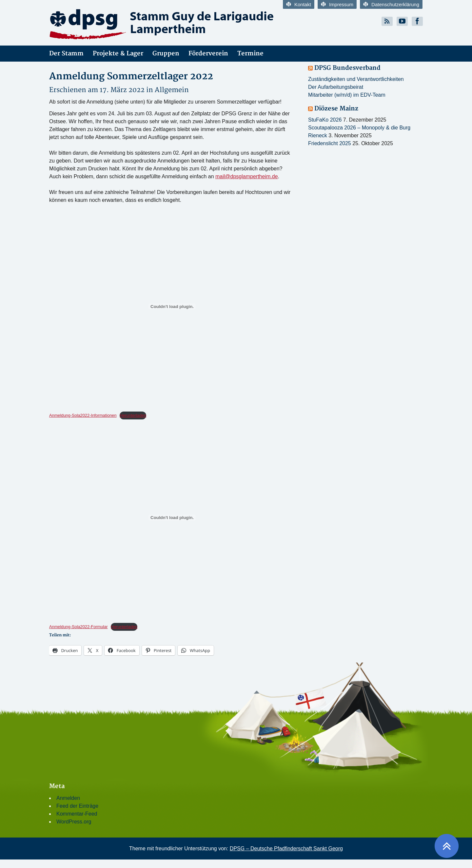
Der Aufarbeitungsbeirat (336, 87)
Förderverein (208, 54)
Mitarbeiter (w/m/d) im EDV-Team (347, 95)
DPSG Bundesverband (347, 68)
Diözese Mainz (336, 109)
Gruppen (166, 54)
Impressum (337, 4)
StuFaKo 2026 (325, 120)
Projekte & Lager (118, 54)
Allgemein (172, 90)
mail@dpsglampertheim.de (247, 176)
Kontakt (299, 4)
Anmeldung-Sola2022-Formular (79, 627)
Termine (250, 54)
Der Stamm (66, 54)
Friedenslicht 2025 (330, 143)
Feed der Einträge (77, 806)
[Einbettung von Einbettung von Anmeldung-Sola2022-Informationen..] (172, 306)
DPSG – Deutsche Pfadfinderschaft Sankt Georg (286, 849)
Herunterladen (133, 415)
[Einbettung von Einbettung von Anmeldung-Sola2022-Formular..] (172, 518)
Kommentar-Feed (77, 814)
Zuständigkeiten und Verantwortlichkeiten (356, 79)
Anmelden (68, 798)
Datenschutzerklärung (391, 4)
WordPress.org (74, 822)
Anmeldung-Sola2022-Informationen (83, 415)
